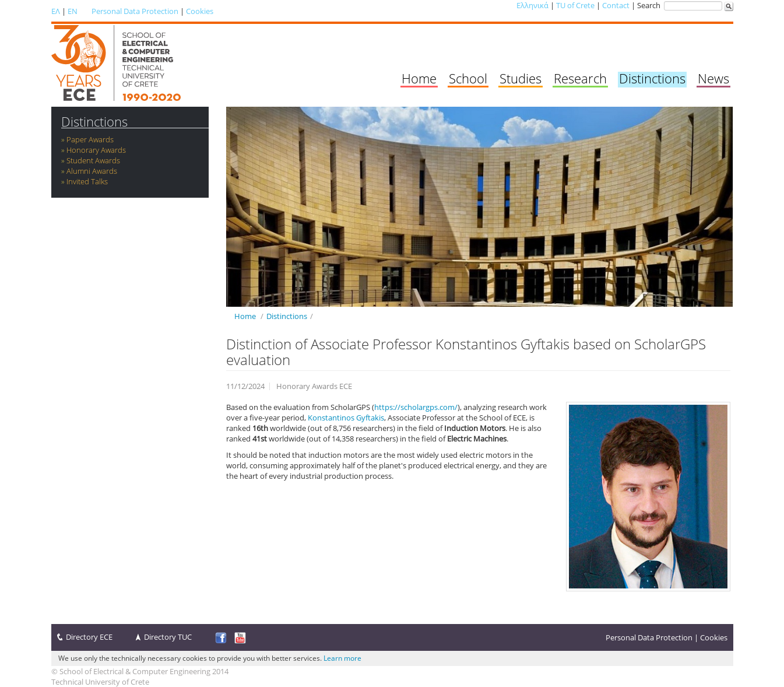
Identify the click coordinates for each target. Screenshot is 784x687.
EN (73, 11)
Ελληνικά (532, 5)
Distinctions (652, 78)
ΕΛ (56, 11)
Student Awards (93, 160)
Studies (521, 78)
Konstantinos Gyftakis (346, 418)
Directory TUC (168, 637)
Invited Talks (87, 181)
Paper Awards (90, 139)
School (468, 78)
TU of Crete (575, 5)
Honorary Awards (96, 150)
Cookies (200, 11)
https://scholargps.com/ (416, 407)
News (713, 78)
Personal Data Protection (135, 11)
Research (580, 78)
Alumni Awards (92, 171)
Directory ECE (89, 637)
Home (419, 78)
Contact (616, 5)
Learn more (342, 658)
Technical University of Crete (100, 682)
